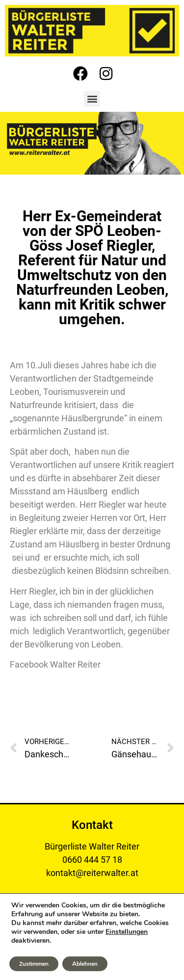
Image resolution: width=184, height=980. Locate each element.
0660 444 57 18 (92, 860)
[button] (92, 99)
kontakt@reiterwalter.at (92, 873)
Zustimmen (34, 964)
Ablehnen (85, 964)
